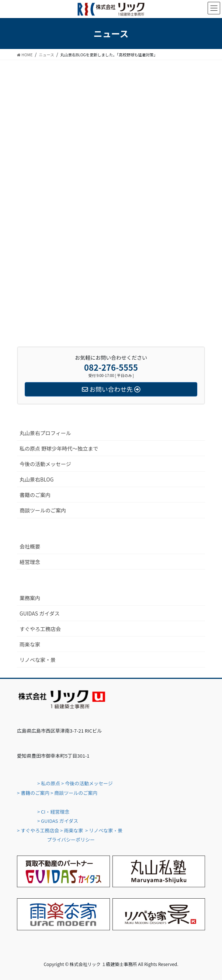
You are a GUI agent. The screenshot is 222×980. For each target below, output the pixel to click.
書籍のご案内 (35, 495)
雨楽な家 (30, 644)
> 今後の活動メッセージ (87, 783)
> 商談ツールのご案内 (74, 793)
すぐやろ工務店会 (40, 629)
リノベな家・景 (38, 660)
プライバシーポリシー (71, 840)
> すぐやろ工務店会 (38, 830)
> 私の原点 (48, 783)
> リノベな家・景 (104, 830)
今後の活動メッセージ (45, 464)
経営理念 (30, 562)
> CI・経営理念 (53, 812)
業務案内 (30, 598)
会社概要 (30, 546)
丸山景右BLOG (37, 479)
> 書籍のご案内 (33, 793)
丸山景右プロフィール (45, 433)
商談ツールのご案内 (43, 510)
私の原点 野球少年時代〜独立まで (59, 448)
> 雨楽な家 (72, 830)
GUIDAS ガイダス (40, 613)
